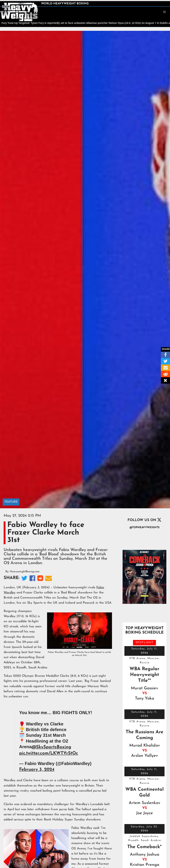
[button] (165, 12)
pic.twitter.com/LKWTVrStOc (49, 753)
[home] (19, 12)
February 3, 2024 (37, 770)
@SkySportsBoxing (51, 747)
